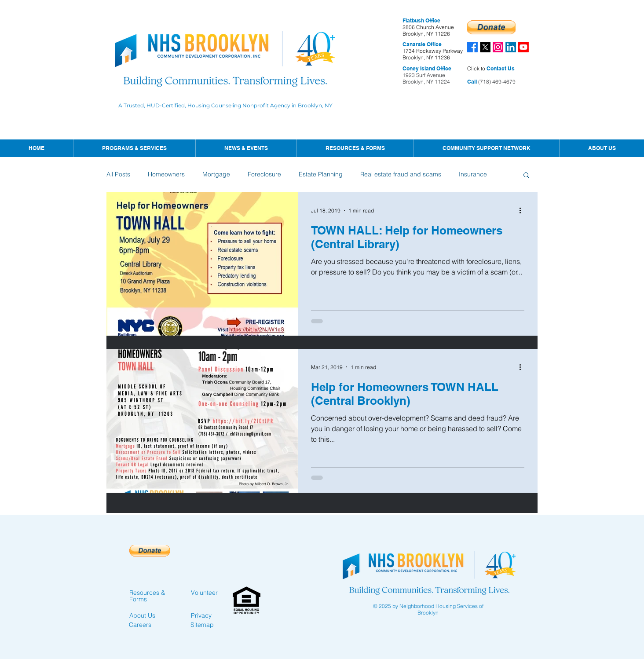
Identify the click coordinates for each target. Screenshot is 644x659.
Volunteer (204, 593)
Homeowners (166, 174)
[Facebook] (472, 47)
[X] (485, 47)
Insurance (473, 174)
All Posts (118, 174)
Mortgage (216, 174)
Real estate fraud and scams (401, 174)
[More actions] (523, 210)
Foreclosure (264, 174)
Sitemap (202, 625)
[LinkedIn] (511, 47)
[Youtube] (523, 47)
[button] (246, 148)
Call (472, 82)
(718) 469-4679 (496, 82)
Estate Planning (321, 174)
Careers (140, 625)
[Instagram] (498, 47)
